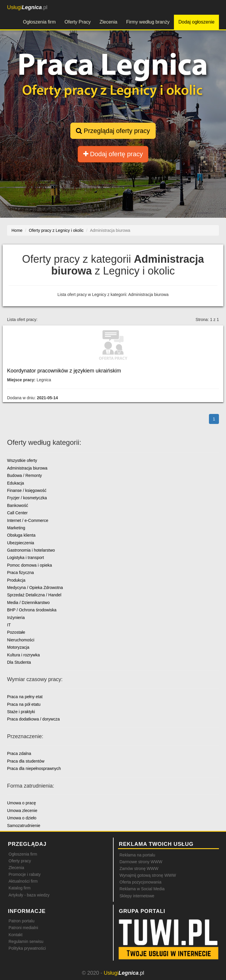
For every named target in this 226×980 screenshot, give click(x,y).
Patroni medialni (23, 928)
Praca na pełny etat (25, 697)
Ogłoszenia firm (39, 22)
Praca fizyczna (20, 573)
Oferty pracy (20, 861)
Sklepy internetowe (137, 896)
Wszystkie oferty (22, 460)
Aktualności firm (23, 881)
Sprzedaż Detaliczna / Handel (34, 595)
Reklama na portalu (137, 855)
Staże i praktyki (21, 712)
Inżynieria (16, 618)
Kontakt (15, 935)
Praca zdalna (19, 753)
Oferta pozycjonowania (140, 882)
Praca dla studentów (26, 761)
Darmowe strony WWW (141, 862)
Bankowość (18, 505)
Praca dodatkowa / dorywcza (33, 719)
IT (9, 625)
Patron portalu (21, 921)
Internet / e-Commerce (28, 520)
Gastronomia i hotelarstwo (31, 550)
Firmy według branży (148, 22)
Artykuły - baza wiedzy (29, 895)
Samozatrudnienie (24, 826)
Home (17, 230)
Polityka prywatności (27, 948)
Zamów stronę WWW (139, 868)
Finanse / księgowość (27, 490)
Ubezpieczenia (21, 543)
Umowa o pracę (21, 803)
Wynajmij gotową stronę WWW (148, 875)
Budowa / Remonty (24, 475)
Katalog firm (20, 888)
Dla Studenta (19, 662)
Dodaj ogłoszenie (196, 22)
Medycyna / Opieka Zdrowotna (35, 588)
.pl (27, 7)
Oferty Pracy (78, 22)
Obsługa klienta (21, 535)
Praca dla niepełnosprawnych (34, 768)
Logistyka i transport (25, 558)
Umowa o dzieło (22, 818)
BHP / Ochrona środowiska (32, 610)
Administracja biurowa (27, 468)
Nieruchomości (21, 640)
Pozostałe (16, 632)
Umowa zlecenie (22, 811)
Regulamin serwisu (26, 941)
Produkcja (16, 580)
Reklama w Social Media (142, 889)
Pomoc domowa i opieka (30, 565)
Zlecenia (108, 22)
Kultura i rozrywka (23, 655)
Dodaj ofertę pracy (113, 154)
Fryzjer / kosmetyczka (27, 498)
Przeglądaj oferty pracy (113, 131)
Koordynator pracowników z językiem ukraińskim (64, 371)
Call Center (17, 513)
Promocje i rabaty (25, 874)
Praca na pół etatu (24, 704)
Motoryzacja (18, 647)
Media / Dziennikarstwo (28, 603)
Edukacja (16, 483)
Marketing (16, 528)
